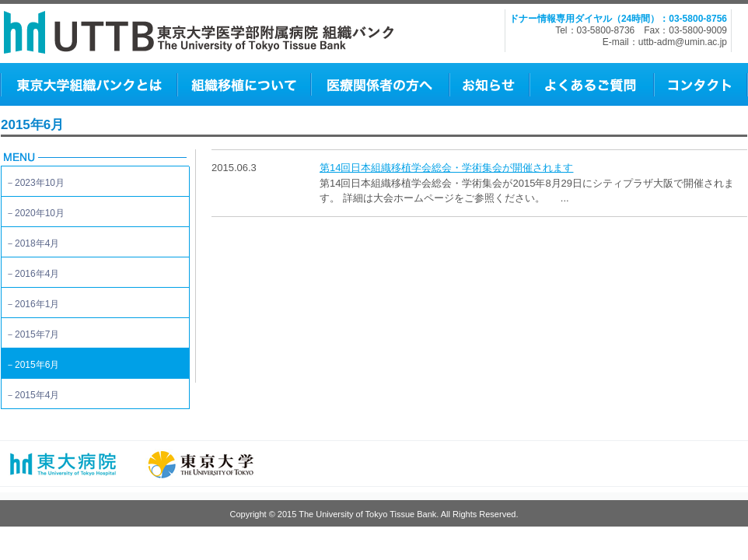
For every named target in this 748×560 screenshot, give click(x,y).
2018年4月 (37, 243)
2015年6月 (37, 365)
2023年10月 (40, 183)
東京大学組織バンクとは (88, 84)
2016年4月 (37, 274)
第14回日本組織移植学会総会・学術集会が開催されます (446, 168)
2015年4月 (37, 395)
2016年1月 (37, 304)
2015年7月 (37, 334)
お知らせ (489, 84)
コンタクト (700, 84)
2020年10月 (40, 213)
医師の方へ (379, 84)
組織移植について (243, 84)
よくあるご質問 (591, 84)
